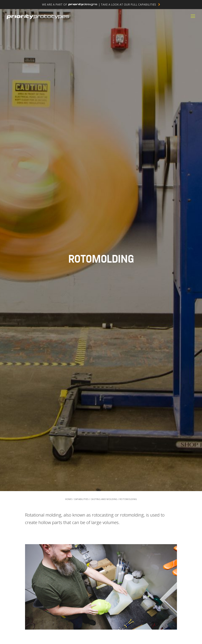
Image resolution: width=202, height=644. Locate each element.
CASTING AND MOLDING (104, 499)
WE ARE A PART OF (101, 4)
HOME (68, 499)
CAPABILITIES (81, 499)
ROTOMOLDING (128, 499)
